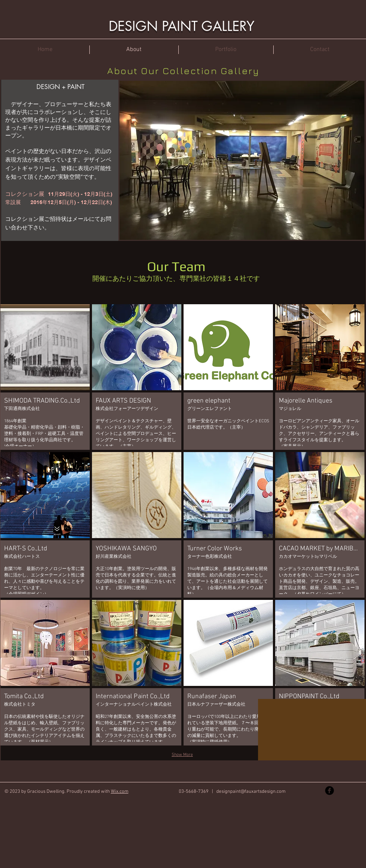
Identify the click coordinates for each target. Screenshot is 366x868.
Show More (182, 755)
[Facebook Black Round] (330, 791)
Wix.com (120, 792)
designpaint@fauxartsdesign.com (251, 792)
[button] (45, 377)
